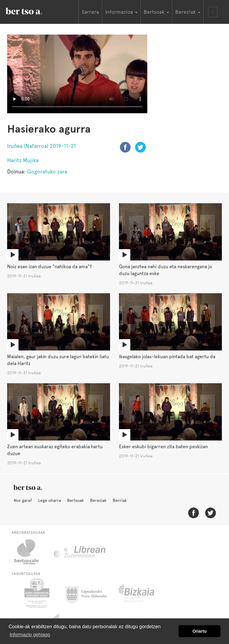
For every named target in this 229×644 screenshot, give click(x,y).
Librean (80, 552)
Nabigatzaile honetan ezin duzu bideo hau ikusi (77, 74)
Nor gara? (23, 500)
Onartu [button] (200, 631)
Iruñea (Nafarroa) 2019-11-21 (41, 146)
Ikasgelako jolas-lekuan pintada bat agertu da (167, 357)
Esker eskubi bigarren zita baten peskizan (163, 447)
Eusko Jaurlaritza (36, 593)
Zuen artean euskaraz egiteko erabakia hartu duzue (55, 450)
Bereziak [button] (188, 12)
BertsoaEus (33, 10)
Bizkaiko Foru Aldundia (143, 593)
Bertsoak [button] (156, 12)
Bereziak (98, 500)
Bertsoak (75, 500)
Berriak (120, 500)
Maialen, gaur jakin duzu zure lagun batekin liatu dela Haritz (58, 360)
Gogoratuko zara (47, 172)
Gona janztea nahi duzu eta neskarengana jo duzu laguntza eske (165, 270)
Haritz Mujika (23, 160)
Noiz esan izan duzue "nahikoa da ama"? (49, 267)
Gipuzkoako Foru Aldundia (90, 593)
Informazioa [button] (121, 12)
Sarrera (90, 12)
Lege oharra (49, 500)
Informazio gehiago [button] (30, 635)
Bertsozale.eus (30, 552)
